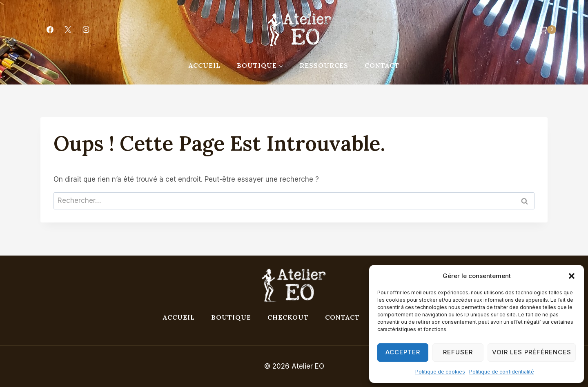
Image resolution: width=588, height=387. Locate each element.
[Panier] (543, 29)
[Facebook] (50, 30)
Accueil (205, 65)
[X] (68, 30)
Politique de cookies (440, 372)
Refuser (458, 352)
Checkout (288, 317)
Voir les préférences (532, 352)
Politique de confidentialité (502, 372)
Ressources (324, 65)
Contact (382, 65)
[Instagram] (86, 30)
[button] (572, 276)
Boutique (231, 317)
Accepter (403, 352)
